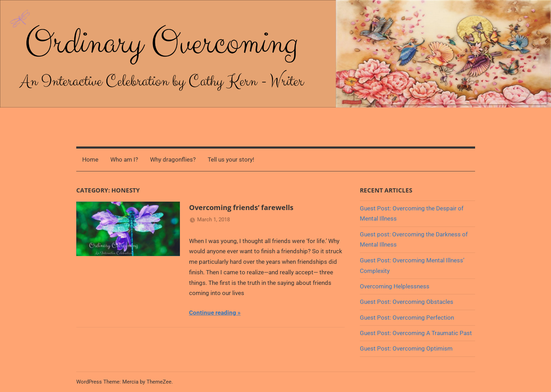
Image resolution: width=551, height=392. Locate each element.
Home (90, 159)
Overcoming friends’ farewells (241, 207)
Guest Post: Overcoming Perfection (407, 318)
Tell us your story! (231, 159)
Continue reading (213, 313)
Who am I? (124, 159)
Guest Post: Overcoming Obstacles (407, 302)
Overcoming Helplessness (395, 286)
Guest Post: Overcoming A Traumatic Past (416, 333)
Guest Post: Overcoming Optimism (406, 348)
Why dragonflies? (173, 159)
